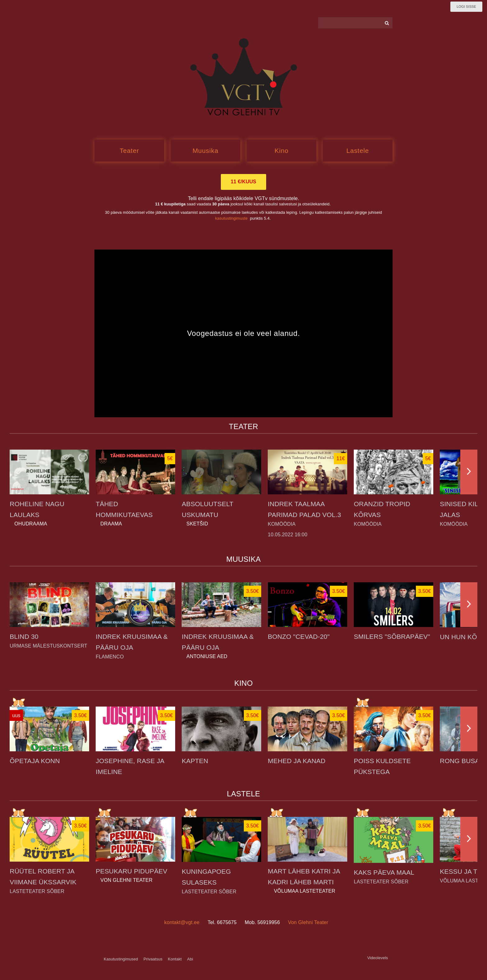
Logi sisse (466, 7)
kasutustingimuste (232, 218)
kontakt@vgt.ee (182, 922)
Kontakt (175, 959)
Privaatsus (153, 959)
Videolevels (378, 958)
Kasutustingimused (121, 959)
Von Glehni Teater (308, 922)
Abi (190, 959)
